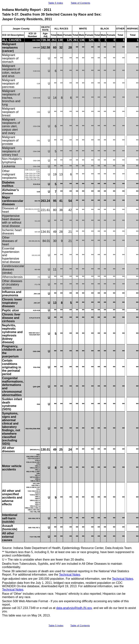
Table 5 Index (56, 3)
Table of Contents (80, 3)
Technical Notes (70, 575)
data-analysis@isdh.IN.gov (74, 608)
